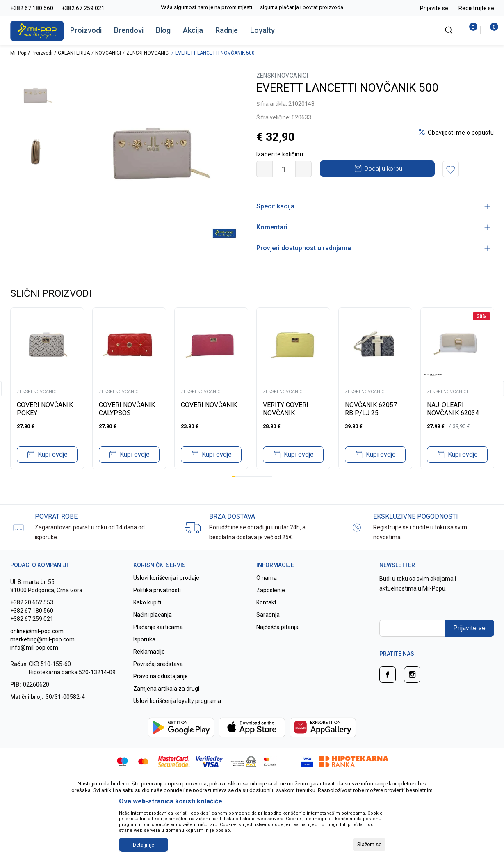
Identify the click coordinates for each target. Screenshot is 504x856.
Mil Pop (18, 53)
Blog (163, 30)
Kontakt (266, 602)
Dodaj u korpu (383, 169)
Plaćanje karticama (158, 627)
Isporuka (144, 639)
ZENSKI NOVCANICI (148, 53)
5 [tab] (247, 476)
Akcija (193, 30)
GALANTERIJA (74, 53)
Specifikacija (373, 206)
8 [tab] (257, 476)
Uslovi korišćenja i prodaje (166, 578)
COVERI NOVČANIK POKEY (45, 409)
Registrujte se (476, 8)
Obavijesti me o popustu (461, 133)
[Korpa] (490, 30)
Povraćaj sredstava (158, 664)
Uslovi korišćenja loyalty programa (177, 701)
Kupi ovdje (53, 454)
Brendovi (129, 30)
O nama (267, 578)
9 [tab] (260, 476)
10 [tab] (264, 476)
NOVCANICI (108, 53)
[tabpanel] (47, 388)
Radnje (227, 30)
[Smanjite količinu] (265, 169)
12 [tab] (271, 476)
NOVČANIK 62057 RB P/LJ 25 (371, 409)
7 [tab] (254, 476)
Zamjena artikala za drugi (166, 689)
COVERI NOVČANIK (209, 405)
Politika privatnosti (157, 590)
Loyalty (262, 30)
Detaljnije (144, 845)
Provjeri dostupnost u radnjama (373, 248)
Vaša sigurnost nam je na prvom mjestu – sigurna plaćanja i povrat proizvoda (295, 7)
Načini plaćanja (153, 615)
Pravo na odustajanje (161, 676)
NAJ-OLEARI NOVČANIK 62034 (453, 409)
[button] (451, 169)
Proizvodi (86, 30)
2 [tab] (237, 476)
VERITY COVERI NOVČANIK (286, 409)
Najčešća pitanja (277, 627)
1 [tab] (233, 476)
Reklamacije (149, 652)
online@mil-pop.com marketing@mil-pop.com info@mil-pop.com (42, 639)
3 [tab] (240, 476)
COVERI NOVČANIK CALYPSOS (127, 409)
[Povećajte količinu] (303, 169)
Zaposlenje (271, 590)
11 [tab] (267, 476)
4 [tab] (244, 476)
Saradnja (268, 615)
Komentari (373, 227)
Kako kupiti (147, 602)
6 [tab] (250, 476)
